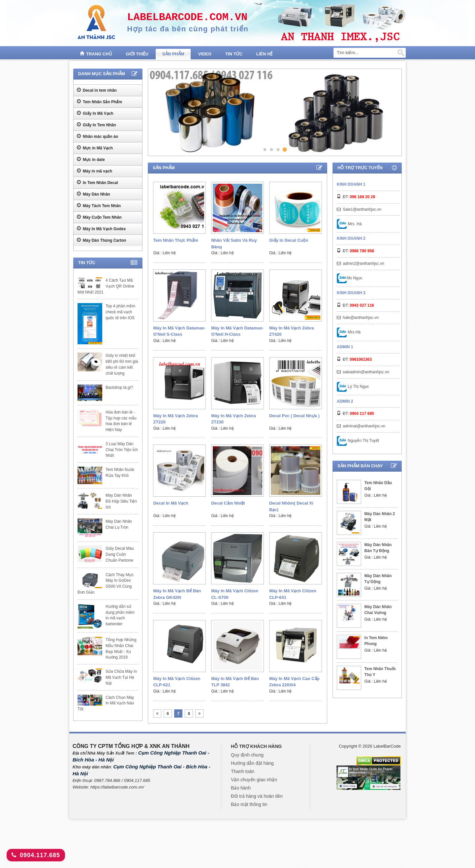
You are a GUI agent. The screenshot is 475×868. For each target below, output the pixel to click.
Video (205, 54)
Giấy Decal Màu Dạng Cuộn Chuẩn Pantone (120, 554)
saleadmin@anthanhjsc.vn (366, 372)
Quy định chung (247, 755)
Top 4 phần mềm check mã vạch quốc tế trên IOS (120, 312)
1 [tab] (265, 149)
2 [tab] (271, 149)
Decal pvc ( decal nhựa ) (294, 416)
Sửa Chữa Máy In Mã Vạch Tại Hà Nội (121, 677)
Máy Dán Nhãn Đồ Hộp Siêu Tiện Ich (121, 501)
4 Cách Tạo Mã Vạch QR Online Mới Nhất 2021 (106, 286)
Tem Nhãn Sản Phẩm (99, 102)
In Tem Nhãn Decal (97, 182)
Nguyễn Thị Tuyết (358, 441)
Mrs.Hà (349, 332)
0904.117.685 (36, 855)
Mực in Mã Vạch (95, 148)
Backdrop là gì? (119, 387)
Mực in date (91, 159)
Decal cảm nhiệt (228, 503)
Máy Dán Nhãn (94, 194)
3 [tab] (278, 149)
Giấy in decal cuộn (289, 240)
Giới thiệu (137, 54)
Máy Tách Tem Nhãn (99, 205)
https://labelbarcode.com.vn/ (117, 787)
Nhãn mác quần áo (97, 136)
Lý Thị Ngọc (353, 387)
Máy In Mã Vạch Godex (101, 229)
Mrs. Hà (349, 224)
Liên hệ (265, 54)
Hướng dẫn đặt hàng (252, 763)
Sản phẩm (173, 54)
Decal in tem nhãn (97, 90)
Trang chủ (96, 54)
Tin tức (234, 54)
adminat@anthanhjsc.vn (364, 426)
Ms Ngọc (350, 278)
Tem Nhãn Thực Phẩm (175, 240)
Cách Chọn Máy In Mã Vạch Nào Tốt (106, 703)
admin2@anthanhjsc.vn (364, 263)
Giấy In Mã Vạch (95, 113)
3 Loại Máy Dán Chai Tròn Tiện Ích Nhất (122, 450)
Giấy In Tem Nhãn (96, 125)
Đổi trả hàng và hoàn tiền (257, 796)
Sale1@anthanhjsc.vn (362, 209)
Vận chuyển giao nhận (254, 780)
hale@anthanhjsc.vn (361, 318)
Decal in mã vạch (171, 503)
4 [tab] (285, 150)
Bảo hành (241, 788)
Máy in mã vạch (95, 171)
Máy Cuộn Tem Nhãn (99, 217)
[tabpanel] (274, 112)
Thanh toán (243, 771)
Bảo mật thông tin (249, 804)
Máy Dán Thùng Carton (101, 240)
